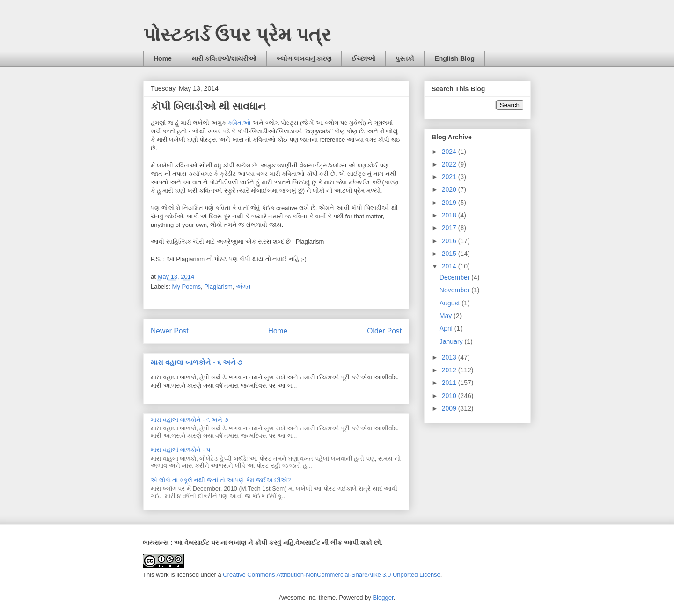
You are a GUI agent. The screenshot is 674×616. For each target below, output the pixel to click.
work (162, 575)
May (447, 316)
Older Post (384, 331)
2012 (450, 370)
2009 (450, 408)
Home (163, 58)
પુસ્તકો (405, 58)
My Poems (187, 286)
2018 (450, 215)
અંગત (243, 286)
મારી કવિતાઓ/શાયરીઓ (224, 58)
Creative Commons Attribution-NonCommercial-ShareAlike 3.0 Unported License (332, 575)
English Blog (454, 58)
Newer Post (170, 331)
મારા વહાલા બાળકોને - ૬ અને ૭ (196, 362)
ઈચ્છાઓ (363, 58)
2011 (450, 383)
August (451, 303)
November (455, 290)
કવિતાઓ (239, 123)
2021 (450, 177)
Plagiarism (218, 286)
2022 (450, 164)
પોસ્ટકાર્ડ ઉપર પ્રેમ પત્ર (237, 35)
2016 (450, 241)
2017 (450, 228)
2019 (450, 203)
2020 (450, 189)
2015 (450, 254)
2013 (450, 357)
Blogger (383, 598)
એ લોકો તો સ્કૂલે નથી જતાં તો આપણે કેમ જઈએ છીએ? (221, 480)
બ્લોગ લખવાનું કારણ (304, 58)
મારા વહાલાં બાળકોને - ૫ (181, 450)
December (455, 277)
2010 (450, 396)
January (452, 341)
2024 (450, 152)
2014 (450, 266)
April (447, 328)
